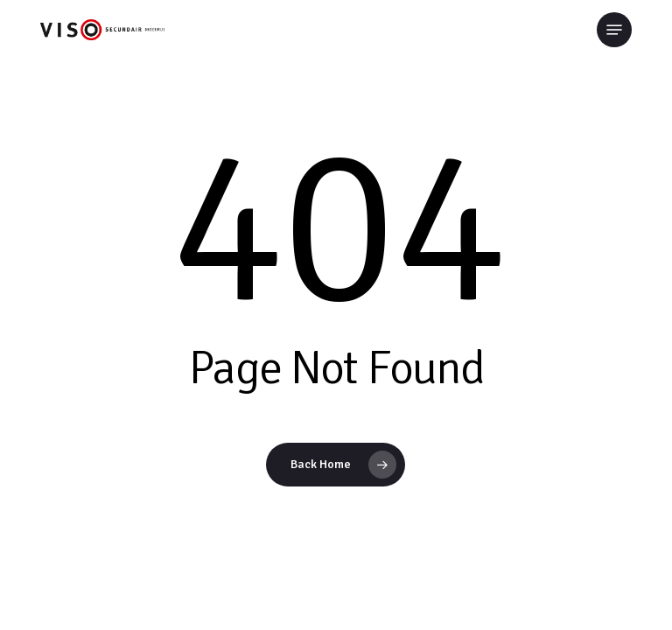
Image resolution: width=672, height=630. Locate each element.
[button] (614, 30)
